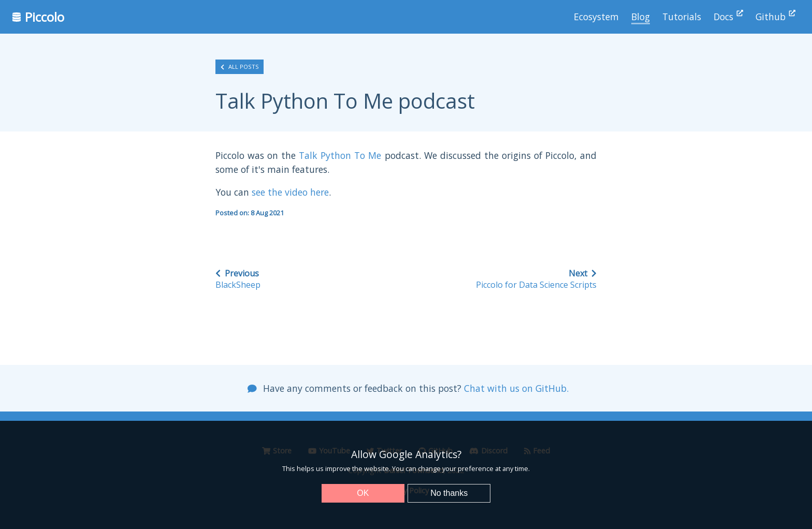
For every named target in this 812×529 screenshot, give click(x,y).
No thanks (449, 493)
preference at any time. (494, 468)
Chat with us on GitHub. (516, 388)
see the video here (290, 192)
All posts (240, 67)
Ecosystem (596, 17)
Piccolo (38, 17)
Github (775, 17)
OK (363, 493)
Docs (728, 17)
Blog (641, 17)
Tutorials (682, 17)
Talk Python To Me (340, 155)
